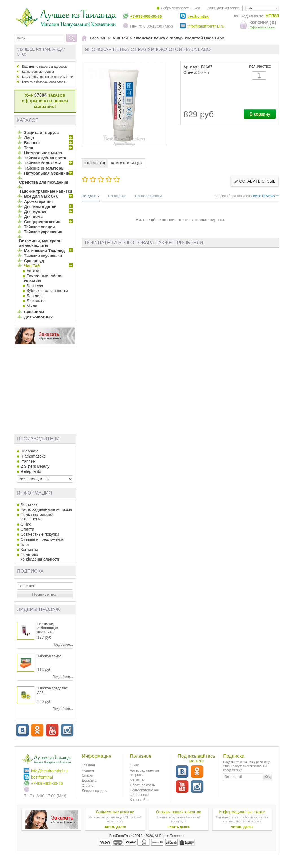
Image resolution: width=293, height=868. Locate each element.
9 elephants (31, 471)
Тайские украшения (43, 232)
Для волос (36, 301)
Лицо (29, 138)
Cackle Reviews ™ (265, 196)
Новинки (88, 770)
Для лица (35, 296)
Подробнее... (63, 645)
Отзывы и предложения (42, 539)
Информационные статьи (242, 812)
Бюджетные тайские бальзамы (43, 278)
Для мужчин (36, 212)
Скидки (88, 775)
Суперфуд (34, 261)
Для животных (38, 317)
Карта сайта (139, 800)
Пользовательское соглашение (38, 517)
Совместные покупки (40, 534)
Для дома (33, 217)
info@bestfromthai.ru (206, 26)
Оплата (27, 529)
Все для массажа (41, 196)
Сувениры (34, 312)
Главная (88, 765)
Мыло (32, 306)
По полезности (148, 196)
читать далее (115, 827)
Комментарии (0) (126, 163)
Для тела (35, 285)
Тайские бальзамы (42, 163)
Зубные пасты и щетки (47, 291)
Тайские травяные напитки (46, 191)
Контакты (29, 550)
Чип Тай (32, 266)
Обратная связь (142, 785)
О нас (26, 524)
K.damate (30, 451)
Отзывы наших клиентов (179, 812)
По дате (91, 198)
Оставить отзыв (255, 181)
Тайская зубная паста (45, 158)
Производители (38, 439)
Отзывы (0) (95, 163)
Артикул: (191, 67)
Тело (29, 148)
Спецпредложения (42, 222)
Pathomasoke (33, 456)
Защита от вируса (41, 133)
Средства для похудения (44, 182)
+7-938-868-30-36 (146, 16)
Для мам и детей (40, 206)
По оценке (117, 196)
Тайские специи (40, 227)
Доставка (29, 504)
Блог (25, 544)
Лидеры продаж (38, 609)
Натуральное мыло (43, 153)
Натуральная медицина (47, 173)
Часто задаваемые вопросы (46, 509)
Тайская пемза (49, 656)
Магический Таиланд (44, 250)
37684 (41, 95)
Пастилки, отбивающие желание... (48, 628)
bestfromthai (198, 16)
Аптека (33, 271)
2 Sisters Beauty (35, 466)
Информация (34, 493)
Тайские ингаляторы (44, 168)
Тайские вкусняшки (43, 256)
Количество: (260, 66)
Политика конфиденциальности (41, 557)
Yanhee (28, 461)
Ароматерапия (38, 201)
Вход (196, 8)
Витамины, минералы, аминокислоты (41, 243)
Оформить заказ (263, 27)
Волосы (32, 143)
